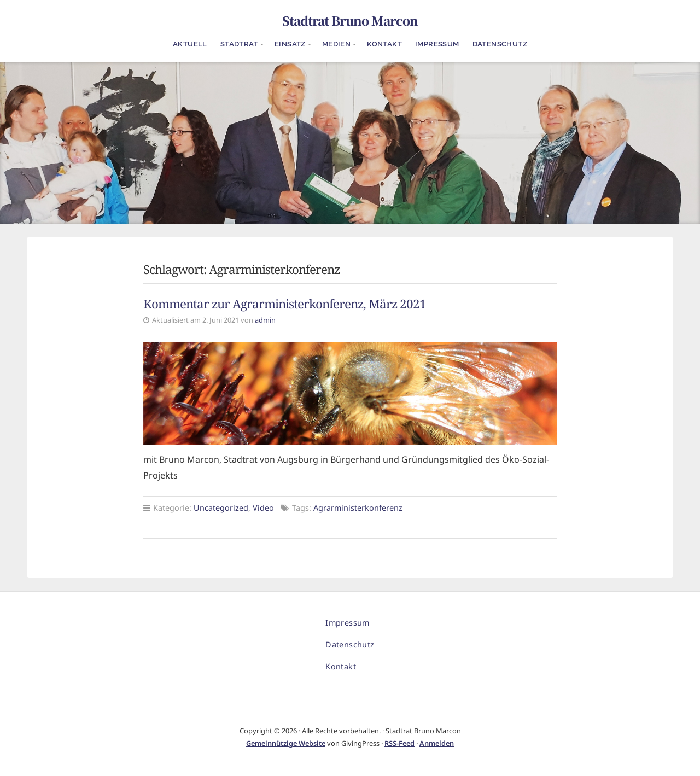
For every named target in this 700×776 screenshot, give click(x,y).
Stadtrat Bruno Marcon (350, 20)
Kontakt (384, 44)
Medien (336, 44)
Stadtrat (239, 44)
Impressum (437, 44)
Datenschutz (500, 44)
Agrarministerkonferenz (358, 508)
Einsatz (290, 44)
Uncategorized (221, 508)
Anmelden (437, 743)
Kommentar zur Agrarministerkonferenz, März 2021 (285, 304)
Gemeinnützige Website (286, 743)
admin (265, 320)
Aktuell (190, 44)
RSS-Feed (399, 743)
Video (263, 508)
